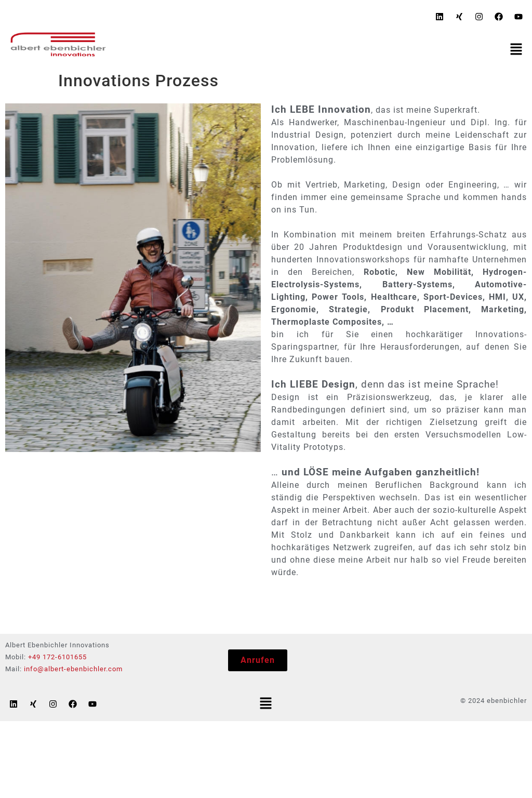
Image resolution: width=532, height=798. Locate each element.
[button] (516, 50)
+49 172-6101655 (57, 657)
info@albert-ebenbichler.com (73, 669)
